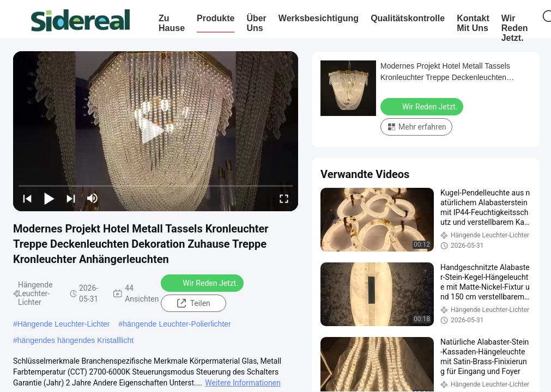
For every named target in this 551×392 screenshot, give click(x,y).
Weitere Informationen (243, 383)
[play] (156, 131)
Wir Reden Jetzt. (515, 28)
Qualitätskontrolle (408, 18)
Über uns (256, 23)
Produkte (216, 18)
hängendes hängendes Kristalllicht (75, 340)
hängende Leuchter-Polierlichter (177, 324)
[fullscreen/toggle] (284, 198)
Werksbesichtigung (319, 18)
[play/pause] (49, 198)
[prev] (27, 198)
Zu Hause (172, 23)
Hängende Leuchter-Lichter (64, 324)
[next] (71, 198)
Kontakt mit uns (473, 23)
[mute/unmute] (93, 198)
